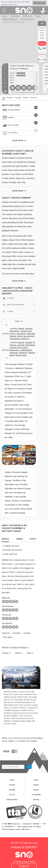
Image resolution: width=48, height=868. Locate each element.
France (38, 16)
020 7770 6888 (21, 843)
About (36, 780)
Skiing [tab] (21, 685)
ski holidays (38, 738)
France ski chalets (28, 741)
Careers (36, 785)
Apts (29, 653)
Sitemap (36, 799)
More (34, 97)
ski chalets (9, 741)
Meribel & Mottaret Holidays (15, 648)
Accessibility (36, 795)
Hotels (18, 653)
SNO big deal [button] (39, 3)
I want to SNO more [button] (9, 4)
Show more (18, 191)
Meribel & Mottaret (10, 19)
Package (18, 97)
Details (26, 97)
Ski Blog (12, 790)
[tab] (6, 538)
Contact (12, 785)
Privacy (36, 790)
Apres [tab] (34, 685)
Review (10, 97)
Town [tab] (8, 685)
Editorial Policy (12, 799)
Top (4, 97)
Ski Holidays (15, 16)
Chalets (5, 653)
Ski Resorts (27, 16)
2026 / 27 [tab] (19, 321)
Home (4, 16)
